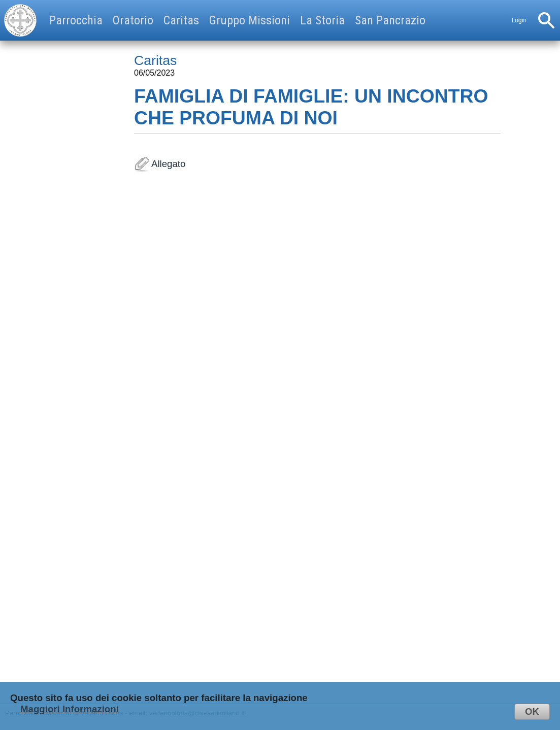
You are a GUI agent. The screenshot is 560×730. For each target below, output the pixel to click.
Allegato (317, 432)
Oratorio (133, 20)
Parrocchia (76, 20)
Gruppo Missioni (250, 20)
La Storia (322, 20)
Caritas (181, 20)
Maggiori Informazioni (70, 709)
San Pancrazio (390, 20)
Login (519, 20)
